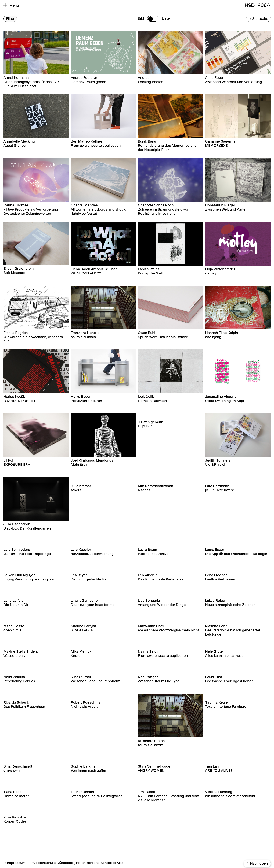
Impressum (14, 863)
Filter (10, 19)
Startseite (258, 19)
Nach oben (257, 864)
